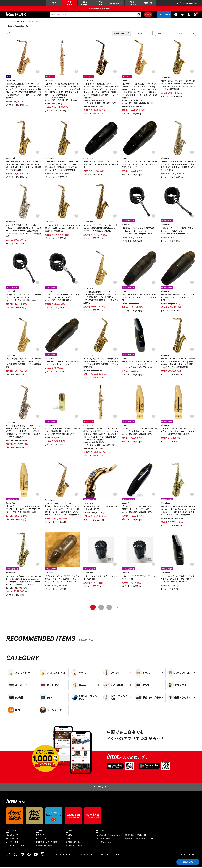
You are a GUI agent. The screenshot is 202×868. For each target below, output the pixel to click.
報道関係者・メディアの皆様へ (47, 843)
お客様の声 (40, 836)
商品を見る (187, 862)
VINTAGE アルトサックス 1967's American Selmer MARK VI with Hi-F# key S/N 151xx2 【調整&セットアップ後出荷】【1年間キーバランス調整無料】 (62, 166)
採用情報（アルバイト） (75, 846)
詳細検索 (147, 15)
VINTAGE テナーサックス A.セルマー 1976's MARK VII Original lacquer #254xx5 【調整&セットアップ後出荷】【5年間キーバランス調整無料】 (24, 166)
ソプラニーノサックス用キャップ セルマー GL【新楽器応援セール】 (62, 431)
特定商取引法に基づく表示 (85, 855)
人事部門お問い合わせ (44, 846)
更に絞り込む (119, 34)
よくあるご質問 (12, 843)
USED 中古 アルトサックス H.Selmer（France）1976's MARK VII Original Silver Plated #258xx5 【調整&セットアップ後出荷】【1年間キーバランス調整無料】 (24, 231)
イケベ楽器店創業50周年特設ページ (101, 9)
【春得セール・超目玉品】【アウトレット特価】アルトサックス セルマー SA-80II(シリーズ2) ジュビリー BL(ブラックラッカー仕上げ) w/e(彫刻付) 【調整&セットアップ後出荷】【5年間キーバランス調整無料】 (101, 91)
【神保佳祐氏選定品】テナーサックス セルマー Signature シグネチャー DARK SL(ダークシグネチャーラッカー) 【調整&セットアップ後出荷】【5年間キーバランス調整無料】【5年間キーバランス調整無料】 (24, 91)
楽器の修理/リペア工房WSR (136, 836)
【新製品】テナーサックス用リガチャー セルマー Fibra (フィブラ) (178, 230)
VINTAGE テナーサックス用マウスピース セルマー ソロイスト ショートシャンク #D (178, 298)
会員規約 (102, 855)
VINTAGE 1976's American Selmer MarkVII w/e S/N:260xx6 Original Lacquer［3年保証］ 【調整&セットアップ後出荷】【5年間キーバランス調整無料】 (178, 511)
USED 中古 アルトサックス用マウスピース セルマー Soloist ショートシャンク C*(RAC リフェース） (140, 165)
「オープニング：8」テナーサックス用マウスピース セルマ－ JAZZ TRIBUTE (23, 508)
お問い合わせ (41, 839)
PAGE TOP (103, 788)
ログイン (181, 3)
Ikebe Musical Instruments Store (108, 836)
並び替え (139, 34)
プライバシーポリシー (63, 855)
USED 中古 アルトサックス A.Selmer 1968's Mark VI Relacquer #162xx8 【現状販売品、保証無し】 (62, 229)
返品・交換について (14, 839)
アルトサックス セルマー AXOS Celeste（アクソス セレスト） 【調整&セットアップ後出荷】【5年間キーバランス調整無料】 (24, 364)
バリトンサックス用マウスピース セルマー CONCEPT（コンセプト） (140, 364)
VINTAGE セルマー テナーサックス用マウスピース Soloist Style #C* (62, 364)
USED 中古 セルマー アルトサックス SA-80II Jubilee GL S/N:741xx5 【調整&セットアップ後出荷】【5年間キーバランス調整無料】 (101, 364)
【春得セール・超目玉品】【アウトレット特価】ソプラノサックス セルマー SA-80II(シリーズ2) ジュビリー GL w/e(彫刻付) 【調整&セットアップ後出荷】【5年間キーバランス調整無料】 (62, 90)
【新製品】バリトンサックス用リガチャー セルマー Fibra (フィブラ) (139, 230)
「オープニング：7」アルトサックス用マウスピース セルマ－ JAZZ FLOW (178, 578)
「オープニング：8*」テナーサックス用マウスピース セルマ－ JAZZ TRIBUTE (178, 431)
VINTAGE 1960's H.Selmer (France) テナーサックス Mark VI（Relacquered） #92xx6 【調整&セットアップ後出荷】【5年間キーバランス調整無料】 (178, 364)
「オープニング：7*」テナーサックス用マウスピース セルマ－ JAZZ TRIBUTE (139, 431)
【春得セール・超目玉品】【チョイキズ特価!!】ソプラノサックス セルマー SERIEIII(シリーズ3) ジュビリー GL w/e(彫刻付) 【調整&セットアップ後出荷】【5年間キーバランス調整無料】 (101, 435)
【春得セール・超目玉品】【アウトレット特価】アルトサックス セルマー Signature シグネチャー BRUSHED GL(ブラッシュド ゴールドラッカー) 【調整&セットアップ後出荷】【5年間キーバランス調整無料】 (140, 91)
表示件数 (182, 34)
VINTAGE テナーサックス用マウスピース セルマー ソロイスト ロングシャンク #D (139, 298)
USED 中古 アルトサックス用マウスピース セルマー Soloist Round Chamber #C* (101, 165)
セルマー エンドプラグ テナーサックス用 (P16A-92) (100, 578)
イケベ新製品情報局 (103, 839)
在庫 (159, 34)
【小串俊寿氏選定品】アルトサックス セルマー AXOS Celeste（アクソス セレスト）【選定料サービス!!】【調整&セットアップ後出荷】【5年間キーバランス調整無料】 (101, 298)
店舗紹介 (69, 839)
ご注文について (12, 836)
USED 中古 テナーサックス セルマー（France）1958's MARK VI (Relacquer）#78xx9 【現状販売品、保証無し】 (101, 229)
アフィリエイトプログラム (16, 846)
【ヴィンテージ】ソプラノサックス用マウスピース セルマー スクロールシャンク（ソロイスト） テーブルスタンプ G (62, 580)
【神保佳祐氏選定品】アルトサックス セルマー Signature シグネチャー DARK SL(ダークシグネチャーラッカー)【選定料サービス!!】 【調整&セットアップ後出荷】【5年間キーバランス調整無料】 (62, 510)
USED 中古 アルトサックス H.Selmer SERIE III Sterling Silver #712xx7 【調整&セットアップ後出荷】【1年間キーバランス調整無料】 (178, 166)
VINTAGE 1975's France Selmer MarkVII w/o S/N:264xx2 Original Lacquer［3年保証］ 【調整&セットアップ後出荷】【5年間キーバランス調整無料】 (24, 581)
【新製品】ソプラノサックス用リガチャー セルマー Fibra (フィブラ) (62, 297)
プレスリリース (115, 855)
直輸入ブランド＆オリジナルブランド (139, 839)
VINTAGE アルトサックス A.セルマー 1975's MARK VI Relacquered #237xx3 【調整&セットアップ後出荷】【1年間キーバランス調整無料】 (178, 86)
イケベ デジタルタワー (104, 843)
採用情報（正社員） (73, 843)
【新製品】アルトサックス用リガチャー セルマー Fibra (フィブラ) (24, 297)
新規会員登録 (192, 3)
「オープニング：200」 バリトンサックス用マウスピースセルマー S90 (139, 508)
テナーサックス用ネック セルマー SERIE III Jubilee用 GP (101, 508)
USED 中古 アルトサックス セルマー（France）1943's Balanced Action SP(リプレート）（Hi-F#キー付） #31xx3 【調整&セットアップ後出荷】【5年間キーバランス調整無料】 (24, 432)
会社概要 (69, 836)
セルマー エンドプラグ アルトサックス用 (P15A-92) (139, 578)
